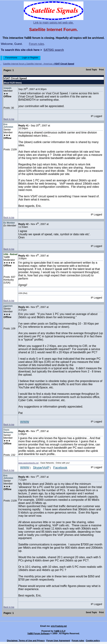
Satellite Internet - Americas (39, 64)
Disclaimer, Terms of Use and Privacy (26, 641)
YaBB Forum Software (39, 634)
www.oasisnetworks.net (28, 463)
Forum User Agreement (58, 641)
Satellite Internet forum (14, 64)
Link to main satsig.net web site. (53, 23)
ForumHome (11, 58)
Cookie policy (93, 641)
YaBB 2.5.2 (59, 631)
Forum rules (36, 44)
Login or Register (30, 58)
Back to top (9, 119)
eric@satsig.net (59, 626)
